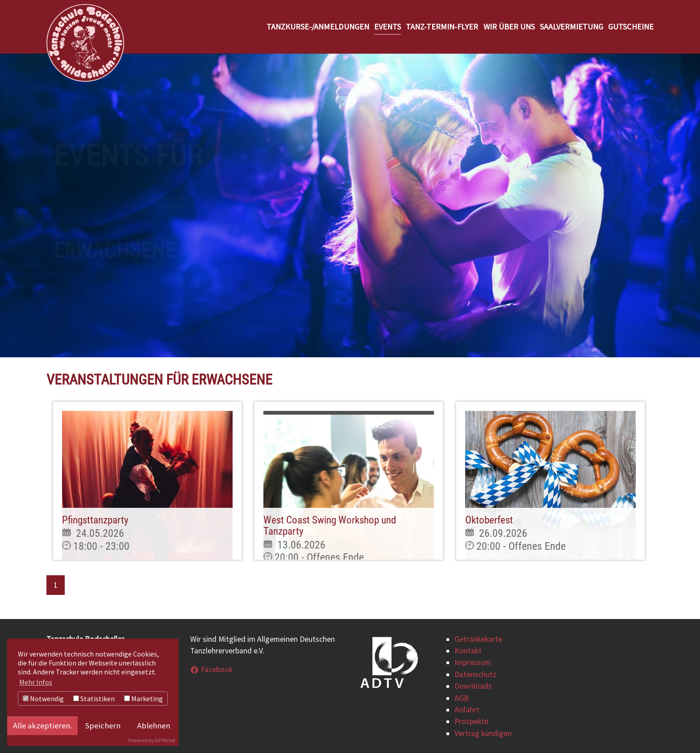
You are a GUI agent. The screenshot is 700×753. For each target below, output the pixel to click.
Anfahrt (467, 710)
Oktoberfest (489, 520)
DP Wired (165, 740)
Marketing (144, 699)
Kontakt (468, 651)
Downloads (473, 686)
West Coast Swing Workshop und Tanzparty (330, 526)
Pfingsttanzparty (95, 520)
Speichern (103, 726)
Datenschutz (475, 674)
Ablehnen (154, 726)
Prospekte (471, 721)
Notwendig (43, 699)
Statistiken (94, 699)
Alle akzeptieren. (42, 726)
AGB (462, 698)
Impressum (473, 662)
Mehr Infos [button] (36, 682)
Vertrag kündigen (483, 733)
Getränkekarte (478, 639)
